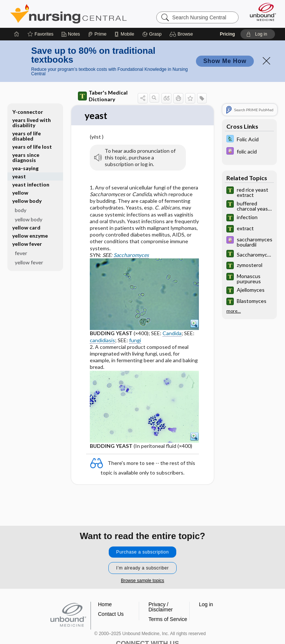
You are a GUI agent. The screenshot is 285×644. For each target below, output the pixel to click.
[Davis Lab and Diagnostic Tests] (249, 140)
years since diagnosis (26, 157)
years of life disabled (27, 136)
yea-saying (25, 168)
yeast (19, 176)
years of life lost (32, 147)
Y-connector (28, 112)
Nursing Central (68, 14)
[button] (182, 34)
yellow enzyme (30, 236)
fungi (135, 340)
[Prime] (97, 34)
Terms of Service (168, 619)
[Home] (17, 34)
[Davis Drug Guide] (249, 152)
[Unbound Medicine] (261, 12)
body (21, 210)
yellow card (26, 227)
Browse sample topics (143, 581)
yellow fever (27, 244)
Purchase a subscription (142, 552)
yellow (20, 193)
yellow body (27, 201)
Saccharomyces (131, 255)
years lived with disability (32, 123)
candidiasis (102, 340)
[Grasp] (152, 34)
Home (105, 604)
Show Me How (225, 61)
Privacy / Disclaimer (160, 607)
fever (21, 253)
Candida (172, 333)
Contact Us (111, 614)
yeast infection (31, 184)
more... (234, 311)
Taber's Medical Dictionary (103, 96)
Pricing (227, 34)
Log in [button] (206, 604)
